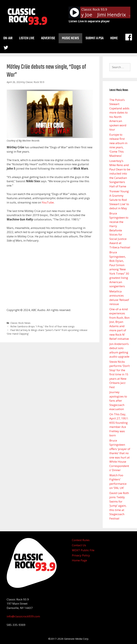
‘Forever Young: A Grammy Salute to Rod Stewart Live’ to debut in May (119, 200)
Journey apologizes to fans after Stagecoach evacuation (118, 401)
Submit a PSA (95, 38)
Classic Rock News (20, 323)
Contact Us (79, 545)
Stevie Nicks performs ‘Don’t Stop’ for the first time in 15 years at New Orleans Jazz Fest (120, 374)
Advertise (48, 38)
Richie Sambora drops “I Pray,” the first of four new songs (42, 326)
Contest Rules (81, 540)
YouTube (48, 202)
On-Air (8, 38)
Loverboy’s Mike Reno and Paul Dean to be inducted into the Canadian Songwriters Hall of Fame (120, 174)
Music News (70, 38)
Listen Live (27, 38)
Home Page (79, 560)
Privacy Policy (81, 555)
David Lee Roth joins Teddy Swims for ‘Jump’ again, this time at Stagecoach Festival (119, 506)
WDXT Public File (83, 550)
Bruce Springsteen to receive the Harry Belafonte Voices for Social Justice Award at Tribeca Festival (120, 230)
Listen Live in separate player (89, 21)
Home (114, 38)
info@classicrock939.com (23, 616)
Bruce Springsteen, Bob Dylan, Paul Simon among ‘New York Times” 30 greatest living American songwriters (119, 269)
